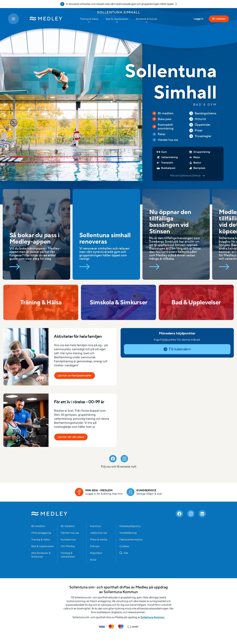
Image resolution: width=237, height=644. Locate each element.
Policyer (95, 546)
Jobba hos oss (99, 533)
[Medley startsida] (42, 19)
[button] (138, 177)
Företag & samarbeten (68, 555)
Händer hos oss (70, 533)
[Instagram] (124, 459)
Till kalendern (180, 349)
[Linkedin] (202, 514)
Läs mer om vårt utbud (71, 437)
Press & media (99, 540)
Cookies (124, 546)
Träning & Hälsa (40, 540)
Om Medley (68, 546)
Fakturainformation (131, 540)
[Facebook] (113, 459)
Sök (126, 553)
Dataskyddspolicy (130, 526)
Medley (49, 514)
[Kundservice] (144, 492)
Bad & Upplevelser (43, 546)
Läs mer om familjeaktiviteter (75, 375)
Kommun (96, 526)
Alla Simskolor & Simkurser (41, 555)
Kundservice (68, 540)
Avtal (93, 560)
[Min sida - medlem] (99, 492)
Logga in (199, 19)
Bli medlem (219, 19)
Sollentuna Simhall (118, 12)
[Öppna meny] (13, 19)
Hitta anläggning (41, 533)
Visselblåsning (128, 533)
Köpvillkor (96, 553)
